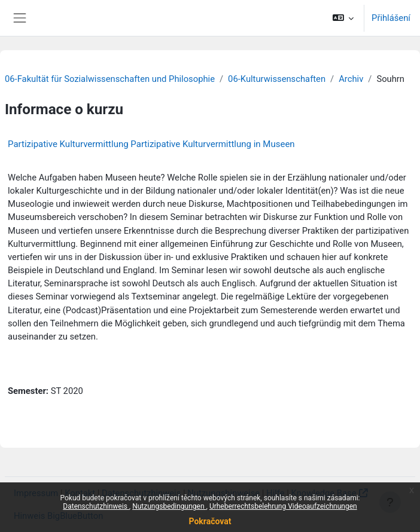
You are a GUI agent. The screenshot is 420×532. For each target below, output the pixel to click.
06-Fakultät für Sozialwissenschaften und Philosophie (110, 79)
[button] (343, 18)
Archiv (351, 79)
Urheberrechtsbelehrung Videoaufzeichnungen (283, 506)
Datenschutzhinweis (96, 506)
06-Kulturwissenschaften (277, 79)
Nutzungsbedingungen (169, 506)
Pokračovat (210, 521)
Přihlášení (391, 18)
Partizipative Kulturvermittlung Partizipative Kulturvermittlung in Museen (151, 144)
